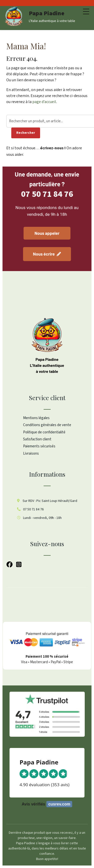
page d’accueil (44, 102)
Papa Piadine (47, 13)
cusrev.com (59, 804)
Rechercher (26, 133)
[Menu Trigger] (86, 12)
